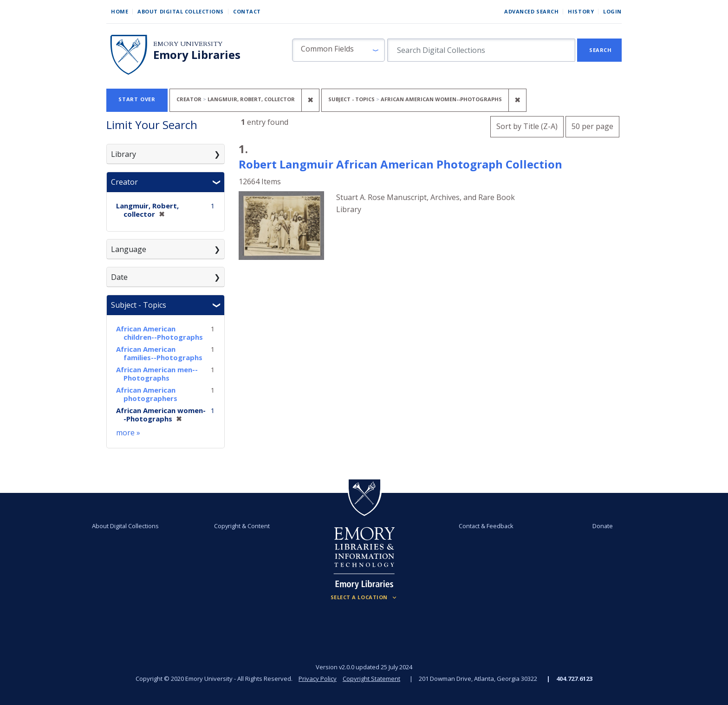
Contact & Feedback (486, 526)
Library (123, 154)
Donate (603, 526)
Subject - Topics (139, 305)
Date (119, 277)
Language (129, 249)
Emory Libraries (197, 55)
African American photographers (147, 394)
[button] (338, 50)
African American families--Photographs (159, 353)
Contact (247, 11)
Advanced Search (531, 11)
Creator (124, 182)
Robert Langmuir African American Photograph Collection (400, 164)
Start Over (137, 99)
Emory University (188, 44)
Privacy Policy (318, 679)
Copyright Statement (371, 679)
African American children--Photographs (159, 333)
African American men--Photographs (157, 374)
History (581, 11)
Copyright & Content (242, 526)
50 (592, 125)
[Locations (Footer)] (364, 597)
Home (120, 11)
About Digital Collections (181, 11)
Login (612, 11)
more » (128, 433)
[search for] (481, 50)
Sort (527, 126)
